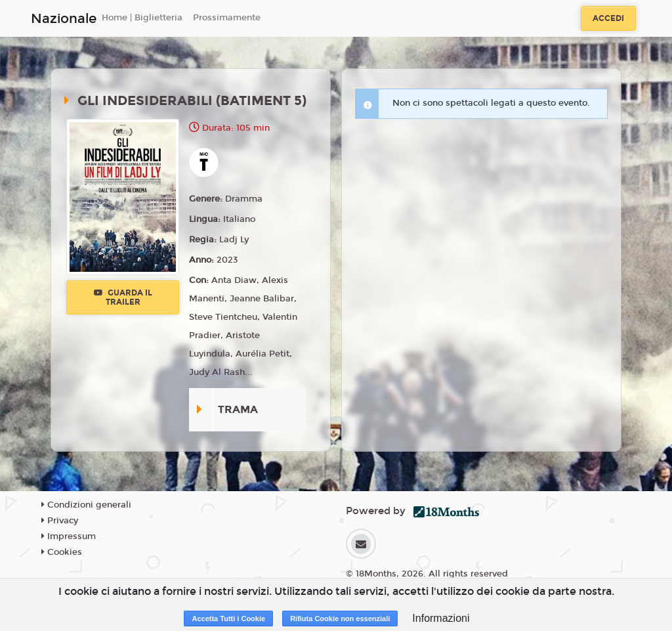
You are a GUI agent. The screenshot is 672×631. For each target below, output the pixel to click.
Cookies (62, 552)
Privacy (60, 521)
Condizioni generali (86, 505)
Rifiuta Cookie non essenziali (340, 619)
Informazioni (441, 618)
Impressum (69, 536)
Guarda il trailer (123, 297)
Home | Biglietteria (142, 18)
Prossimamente (227, 18)
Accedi (608, 18)
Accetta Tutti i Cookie (228, 619)
